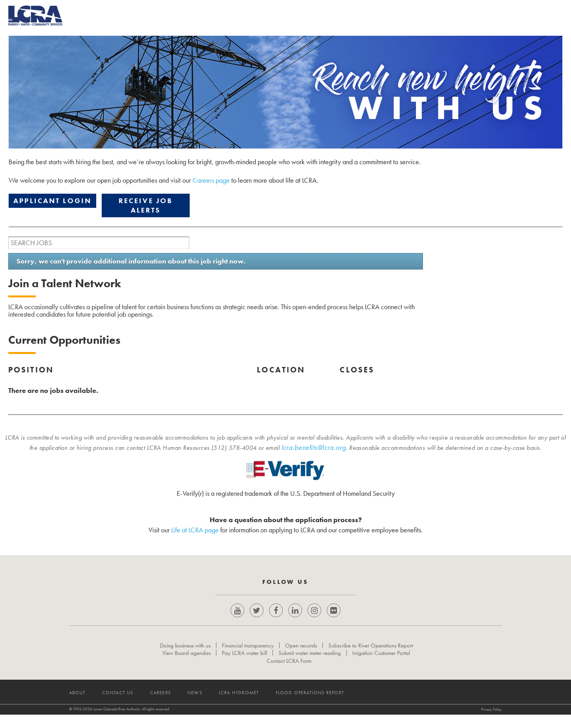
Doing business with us (185, 652)
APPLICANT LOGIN (52, 201)
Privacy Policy (448, 723)
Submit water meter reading (310, 660)
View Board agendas (187, 660)
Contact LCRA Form (289, 667)
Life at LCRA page (195, 530)
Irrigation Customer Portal (382, 660)
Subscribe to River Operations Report (371, 652)
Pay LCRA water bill (245, 660)
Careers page (211, 180)
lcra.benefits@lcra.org (314, 447)
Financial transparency (248, 652)
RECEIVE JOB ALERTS (146, 205)
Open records (301, 652)
